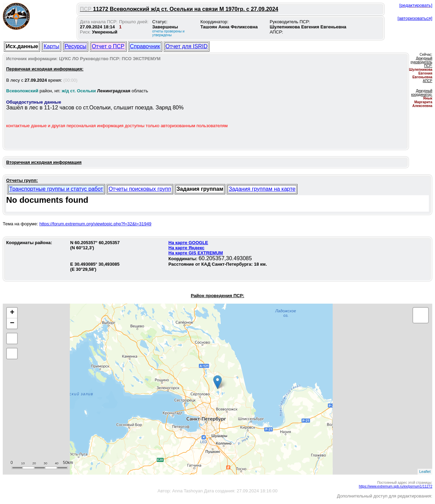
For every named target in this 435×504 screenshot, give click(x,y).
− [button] (12, 323)
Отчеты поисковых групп (140, 189)
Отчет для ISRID (187, 46)
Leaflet (425, 472)
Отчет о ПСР (108, 46)
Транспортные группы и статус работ (56, 189)
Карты (51, 46)
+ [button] (12, 313)
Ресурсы (75, 46)
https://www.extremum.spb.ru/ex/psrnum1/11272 (395, 486)
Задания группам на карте (262, 189)
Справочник (145, 46)
